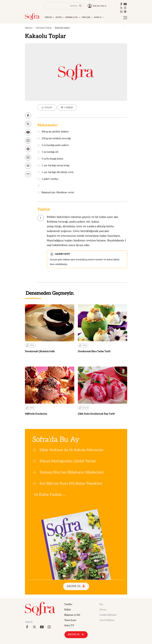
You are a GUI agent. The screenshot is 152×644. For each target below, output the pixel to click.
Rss (101, 604)
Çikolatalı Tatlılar (44, 28)
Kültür (68, 610)
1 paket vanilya (48, 179)
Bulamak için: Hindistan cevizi (56, 193)
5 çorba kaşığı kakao (50, 159)
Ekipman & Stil (72, 615)
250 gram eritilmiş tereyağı (54, 139)
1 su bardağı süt (48, 152)
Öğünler (29, 28)
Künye (103, 610)
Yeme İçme (70, 620)
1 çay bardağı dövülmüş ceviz (56, 172)
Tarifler (68, 604)
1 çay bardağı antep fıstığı (53, 166)
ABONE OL (76, 586)
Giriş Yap (96, 6)
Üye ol (104, 6)
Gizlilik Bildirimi (108, 615)
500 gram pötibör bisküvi (53, 132)
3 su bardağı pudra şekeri (53, 145)
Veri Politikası (107, 620)
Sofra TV (69, 626)
